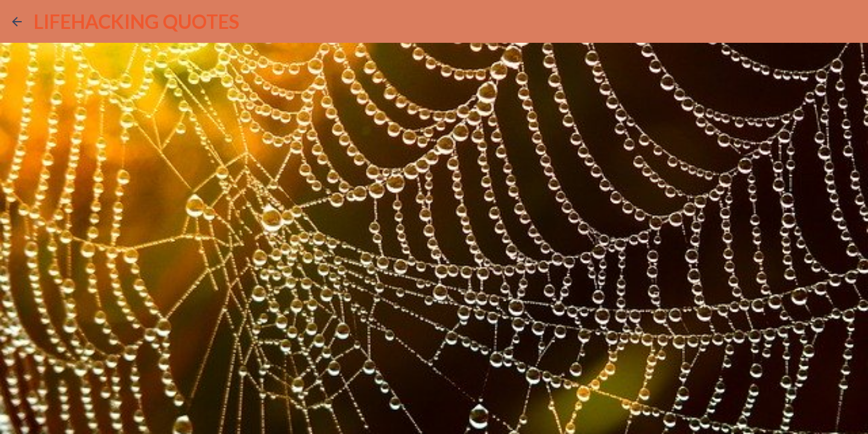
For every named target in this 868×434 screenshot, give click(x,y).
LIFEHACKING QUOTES (137, 21)
